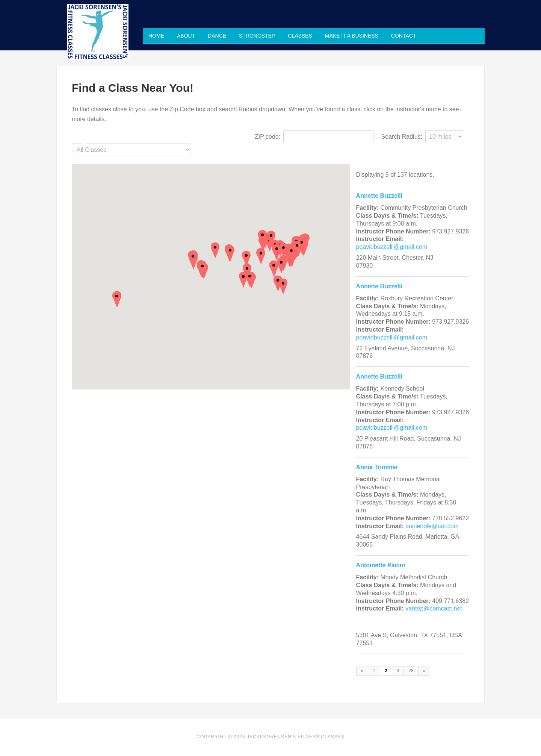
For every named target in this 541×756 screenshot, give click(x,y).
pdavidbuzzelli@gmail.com (392, 247)
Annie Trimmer (377, 467)
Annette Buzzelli (379, 196)
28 (411, 671)
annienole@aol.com (432, 526)
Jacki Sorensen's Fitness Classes (98, 32)
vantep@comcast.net (434, 608)
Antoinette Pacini (381, 565)
